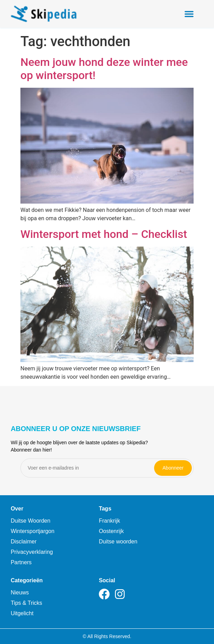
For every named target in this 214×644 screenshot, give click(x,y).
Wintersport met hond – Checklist (104, 234)
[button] (189, 14)
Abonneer (173, 468)
